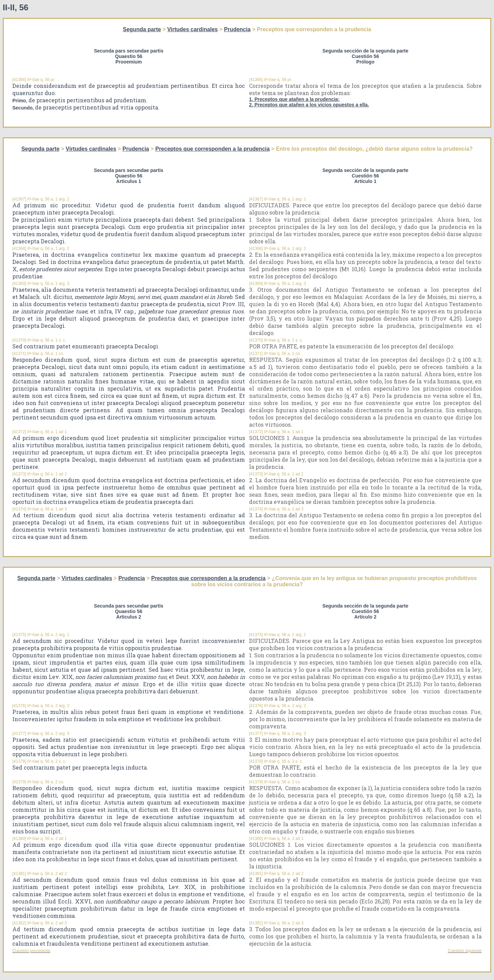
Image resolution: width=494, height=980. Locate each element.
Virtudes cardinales (192, 29)
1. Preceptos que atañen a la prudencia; (294, 99)
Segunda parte (142, 29)
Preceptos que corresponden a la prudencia (213, 149)
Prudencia (237, 29)
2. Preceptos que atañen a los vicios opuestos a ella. (309, 105)
